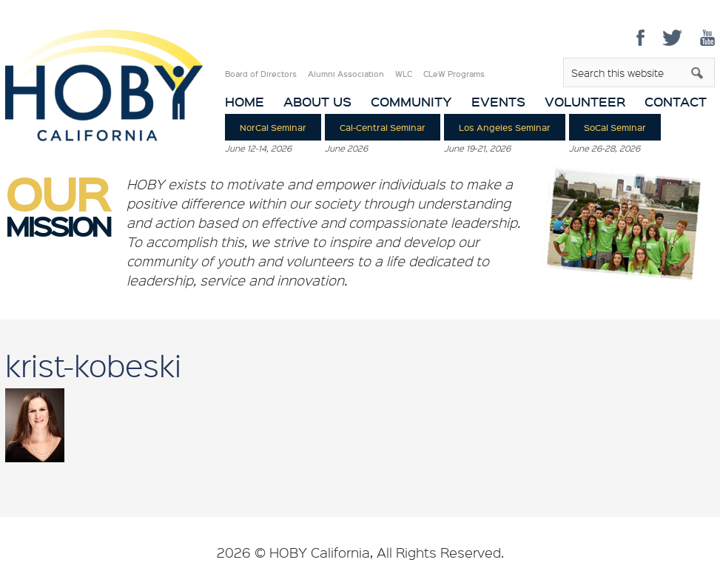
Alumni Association (346, 74)
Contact (676, 102)
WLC (404, 74)
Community (411, 102)
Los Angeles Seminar (505, 127)
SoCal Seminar (615, 127)
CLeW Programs (454, 74)
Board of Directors (261, 74)
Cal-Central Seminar (383, 127)
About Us (317, 102)
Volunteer (585, 102)
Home (245, 102)
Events (498, 102)
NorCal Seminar (273, 127)
